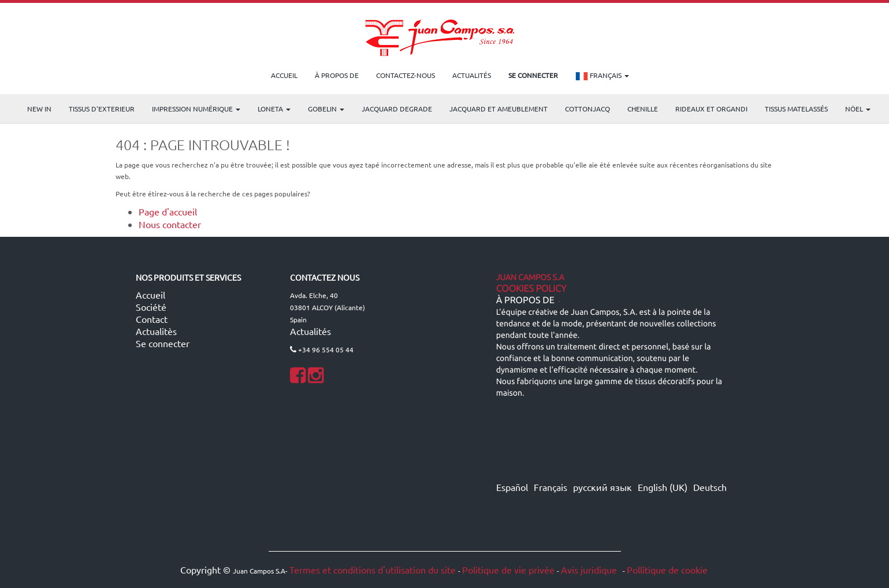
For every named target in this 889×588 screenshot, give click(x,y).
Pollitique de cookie (667, 570)
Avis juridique (590, 570)
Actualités (310, 331)
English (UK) (663, 487)
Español (512, 487)
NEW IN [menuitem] (39, 109)
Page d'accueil (168, 211)
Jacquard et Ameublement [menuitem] (499, 109)
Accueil (150, 295)
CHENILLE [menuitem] (643, 109)
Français (602, 76)
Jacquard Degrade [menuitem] (397, 109)
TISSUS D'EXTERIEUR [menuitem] (102, 109)
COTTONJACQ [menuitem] (587, 109)
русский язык (602, 487)
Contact (152, 319)
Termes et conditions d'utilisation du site (373, 570)
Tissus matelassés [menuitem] (796, 109)
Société (151, 307)
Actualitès (156, 331)
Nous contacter (170, 224)
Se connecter (163, 343)
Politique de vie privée (508, 570)
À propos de (525, 300)
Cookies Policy (531, 289)
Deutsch (710, 487)
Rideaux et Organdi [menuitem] (711, 109)
